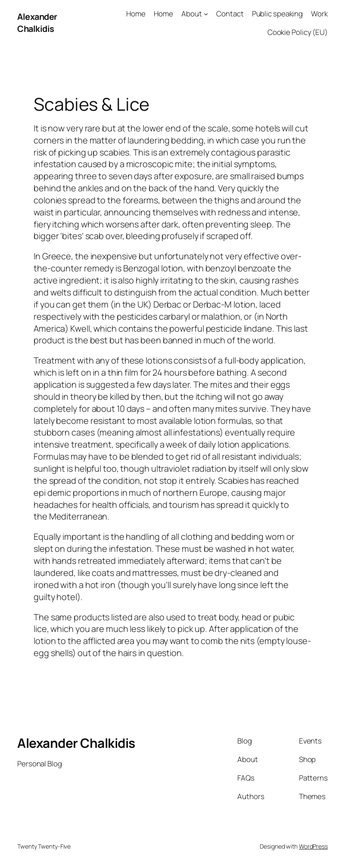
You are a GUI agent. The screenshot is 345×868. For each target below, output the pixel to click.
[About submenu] (206, 14)
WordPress (313, 846)
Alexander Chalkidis (37, 23)
